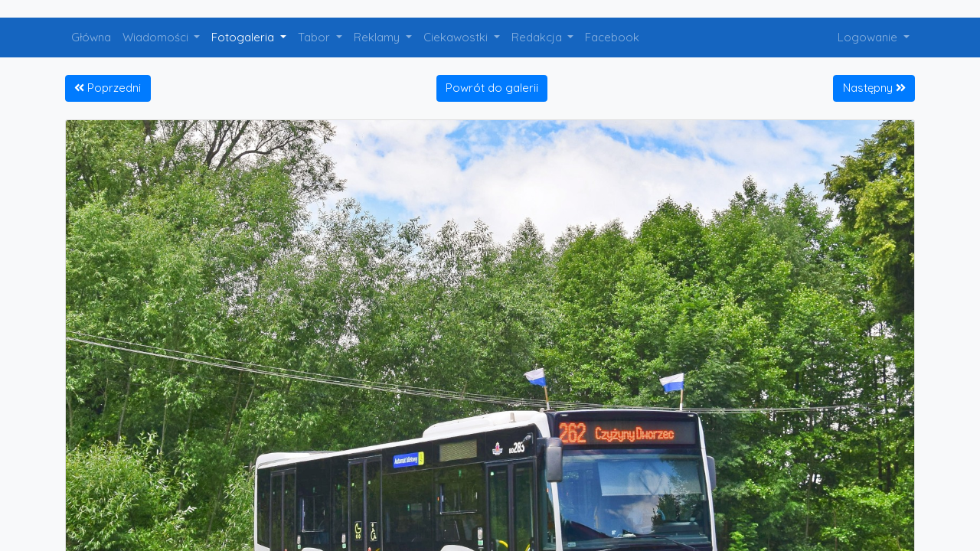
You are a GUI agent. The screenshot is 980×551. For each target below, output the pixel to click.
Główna (91, 37)
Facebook (612, 37)
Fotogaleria (244, 37)
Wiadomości (157, 37)
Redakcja (538, 37)
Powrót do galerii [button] (492, 88)
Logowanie (869, 37)
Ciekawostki (457, 37)
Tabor (315, 37)
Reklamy (378, 37)
